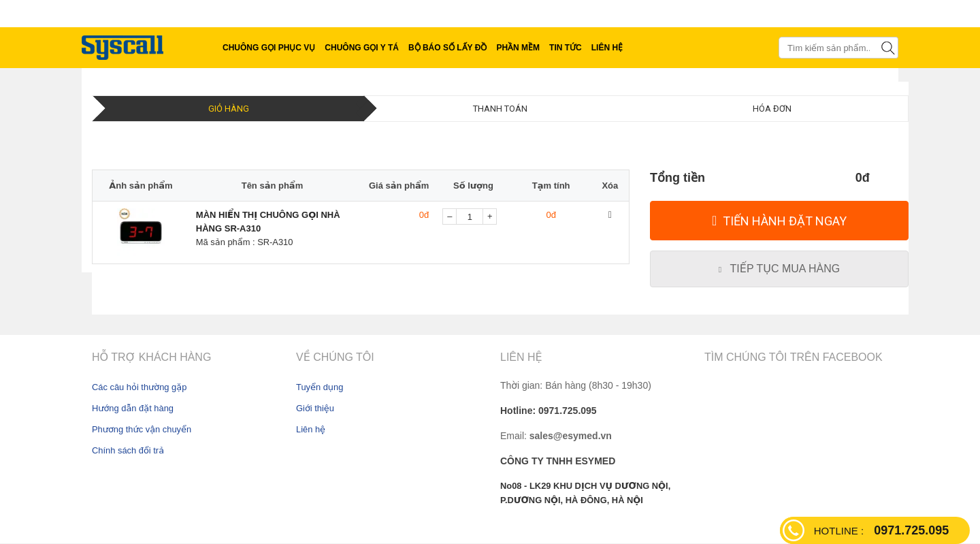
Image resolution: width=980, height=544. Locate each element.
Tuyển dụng (320, 387)
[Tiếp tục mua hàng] (779, 269)
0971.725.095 (881, 530)
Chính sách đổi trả (128, 450)
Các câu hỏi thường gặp (139, 387)
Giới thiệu (315, 408)
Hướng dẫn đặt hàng (133, 408)
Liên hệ (311, 429)
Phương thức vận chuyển (142, 429)
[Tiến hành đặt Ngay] (779, 221)
